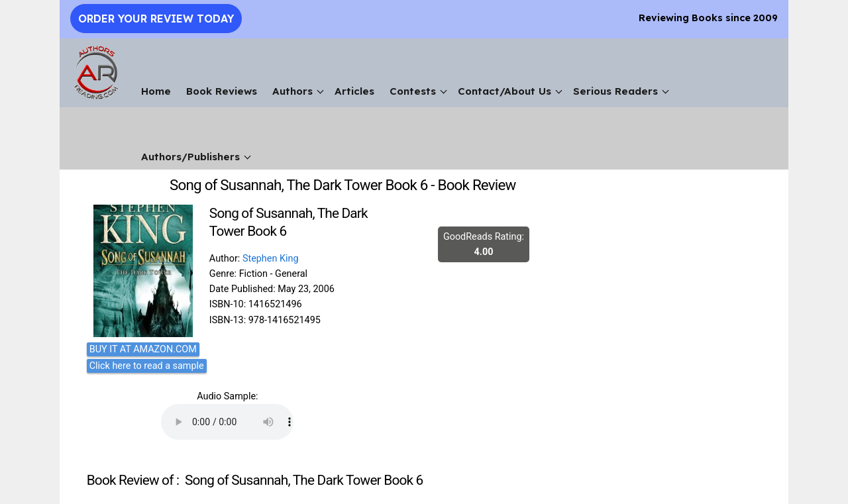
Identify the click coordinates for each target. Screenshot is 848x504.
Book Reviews (222, 91)
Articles (354, 91)
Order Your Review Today (156, 19)
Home (156, 91)
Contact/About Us (504, 91)
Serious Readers (615, 91)
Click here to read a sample (147, 366)
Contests (413, 91)
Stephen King (271, 259)
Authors (292, 91)
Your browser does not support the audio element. (227, 422)
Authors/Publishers (190, 157)
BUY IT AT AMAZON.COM (143, 349)
